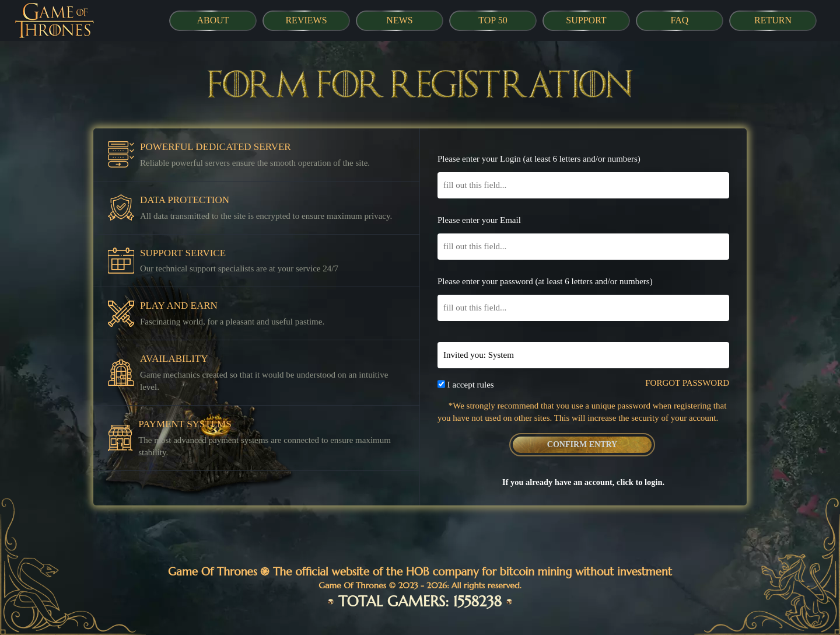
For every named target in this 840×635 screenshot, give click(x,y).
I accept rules (471, 385)
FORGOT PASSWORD (687, 383)
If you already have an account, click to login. (583, 482)
